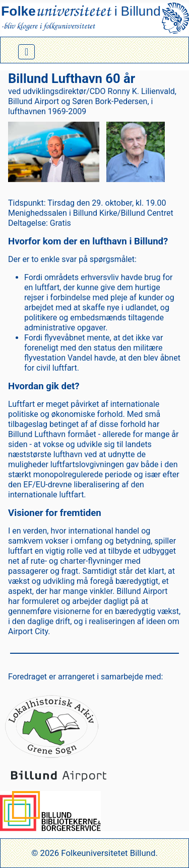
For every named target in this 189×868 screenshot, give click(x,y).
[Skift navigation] (26, 52)
